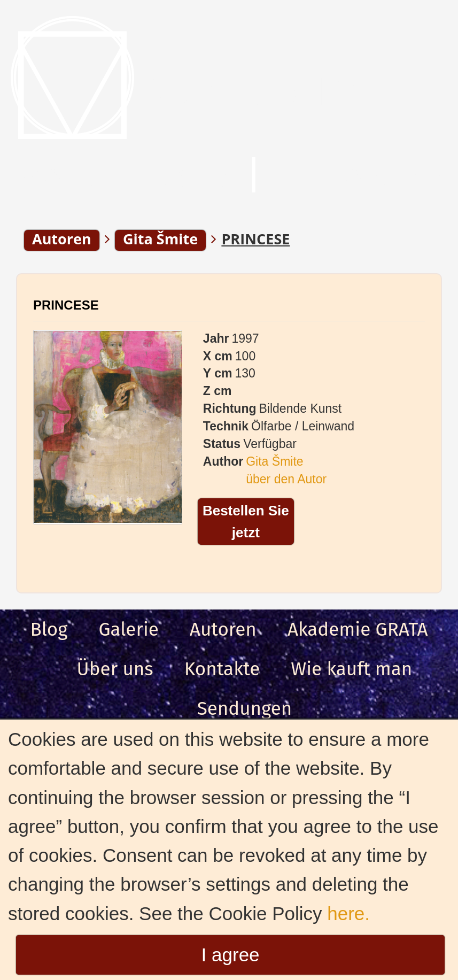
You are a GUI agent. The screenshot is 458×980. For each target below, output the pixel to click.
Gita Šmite (274, 461)
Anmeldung (362, 176)
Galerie (128, 629)
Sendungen (245, 708)
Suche (184, 176)
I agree (231, 955)
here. (348, 913)
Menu (59, 176)
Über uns (115, 669)
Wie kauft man (351, 669)
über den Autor (286, 479)
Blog (49, 629)
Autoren (223, 629)
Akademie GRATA (358, 629)
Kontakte (222, 669)
